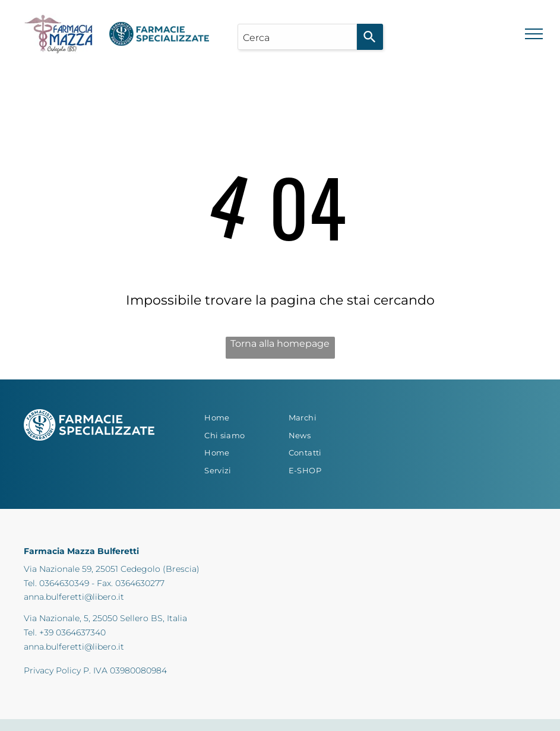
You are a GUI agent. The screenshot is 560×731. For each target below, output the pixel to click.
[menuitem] (238, 418)
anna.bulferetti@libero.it (74, 597)
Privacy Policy (52, 670)
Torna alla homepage (280, 344)
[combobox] (297, 37)
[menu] (534, 34)
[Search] (370, 37)
